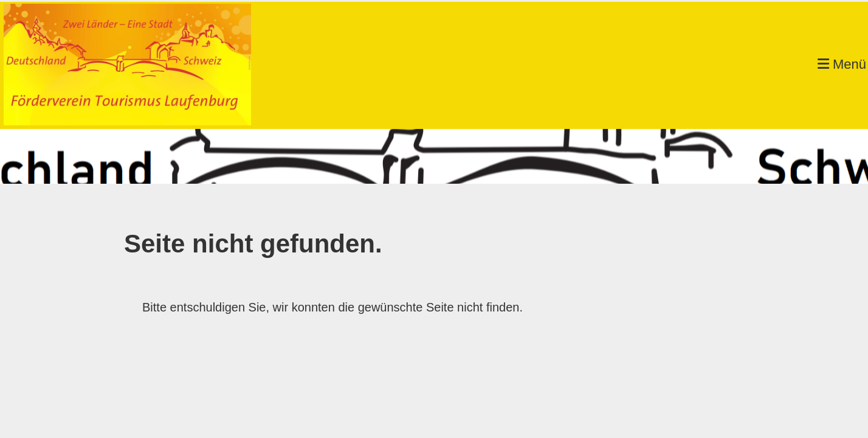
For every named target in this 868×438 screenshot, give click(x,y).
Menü (842, 64)
